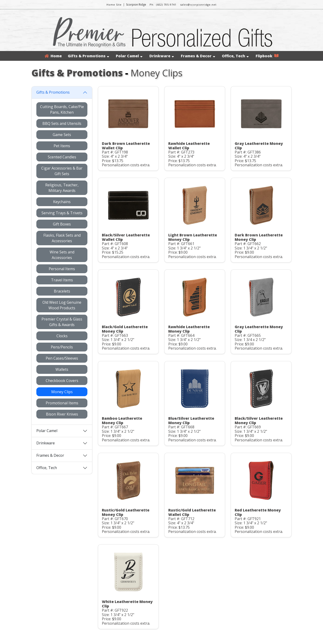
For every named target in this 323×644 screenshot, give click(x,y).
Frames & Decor (198, 56)
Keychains (62, 202)
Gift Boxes (62, 224)
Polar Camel (129, 56)
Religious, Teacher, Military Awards (62, 188)
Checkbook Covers (62, 381)
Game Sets (62, 135)
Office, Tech (235, 56)
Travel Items (62, 280)
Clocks (62, 336)
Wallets (62, 369)
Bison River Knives (62, 414)
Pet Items (62, 146)
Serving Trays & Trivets (62, 213)
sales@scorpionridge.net (198, 5)
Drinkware (162, 56)
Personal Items (62, 269)
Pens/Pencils (62, 347)
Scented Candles (62, 157)
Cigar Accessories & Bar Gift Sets (62, 171)
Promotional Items (62, 403)
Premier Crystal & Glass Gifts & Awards (62, 322)
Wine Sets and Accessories (62, 255)
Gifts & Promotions (88, 56)
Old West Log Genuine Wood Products (62, 305)
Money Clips (62, 392)
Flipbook (267, 56)
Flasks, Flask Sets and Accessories (62, 238)
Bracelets (62, 291)
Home (53, 56)
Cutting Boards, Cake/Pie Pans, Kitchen (62, 109)
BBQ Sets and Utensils (62, 123)
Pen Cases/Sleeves (62, 358)
